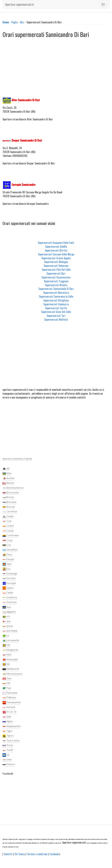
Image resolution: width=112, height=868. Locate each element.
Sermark (9, 707)
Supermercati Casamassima (56, 277)
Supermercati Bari (56, 273)
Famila (8, 593)
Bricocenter (11, 493)
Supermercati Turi (56, 316)
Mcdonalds (10, 660)
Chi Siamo (20, 854)
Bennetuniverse (13, 488)
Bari (22, 22)
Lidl (6, 645)
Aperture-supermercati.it (20, 4)
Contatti (8, 854)
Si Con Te (9, 712)
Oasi (7, 679)
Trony (8, 745)
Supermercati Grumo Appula (56, 258)
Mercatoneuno (13, 674)
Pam (7, 688)
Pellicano (9, 698)
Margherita (10, 650)
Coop (7, 540)
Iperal (8, 626)
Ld (6, 636)
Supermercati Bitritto (56, 250)
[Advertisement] (56, 69)
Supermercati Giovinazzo (56, 304)
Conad (8, 531)
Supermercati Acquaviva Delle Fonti (56, 243)
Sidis (7, 717)
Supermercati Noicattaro (56, 293)
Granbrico (10, 598)
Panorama (10, 693)
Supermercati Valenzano (56, 266)
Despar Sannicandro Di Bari (27, 140)
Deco (7, 555)
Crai (7, 545)
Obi (6, 683)
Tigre (7, 731)
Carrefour (10, 512)
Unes (7, 760)
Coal (7, 521)
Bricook (9, 507)
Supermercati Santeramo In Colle (56, 296)
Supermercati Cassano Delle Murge (56, 254)
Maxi (7, 655)
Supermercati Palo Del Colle (56, 270)
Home (6, 22)
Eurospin (9, 583)
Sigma (8, 722)
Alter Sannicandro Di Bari (26, 100)
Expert (8, 588)
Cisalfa (8, 517)
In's (6, 617)
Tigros (8, 736)
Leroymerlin (11, 640)
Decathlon (10, 550)
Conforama (11, 536)
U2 (6, 755)
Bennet (8, 483)
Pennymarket (12, 703)
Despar (8, 559)
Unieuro (9, 764)
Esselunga (10, 574)
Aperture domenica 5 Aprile (17, 459)
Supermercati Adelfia (56, 247)
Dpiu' (7, 564)
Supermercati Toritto (56, 308)
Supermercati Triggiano (56, 281)
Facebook (54, 854)
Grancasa (9, 602)
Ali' (6, 469)
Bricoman (9, 502)
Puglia (14, 22)
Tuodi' (8, 750)
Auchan (8, 478)
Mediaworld (11, 669)
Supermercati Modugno (56, 262)
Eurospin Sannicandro (24, 184)
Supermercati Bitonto (56, 285)
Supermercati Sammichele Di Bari (56, 289)
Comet (8, 526)
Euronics (9, 578)
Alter (7, 474)
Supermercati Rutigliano (56, 300)
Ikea (7, 607)
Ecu (6, 569)
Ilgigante (9, 612)
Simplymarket (12, 726)
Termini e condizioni (37, 854)
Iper (7, 621)
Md (6, 664)
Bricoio (8, 497)
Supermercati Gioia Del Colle (56, 312)
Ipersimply (10, 631)
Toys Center (11, 741)
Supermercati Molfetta (56, 319)
